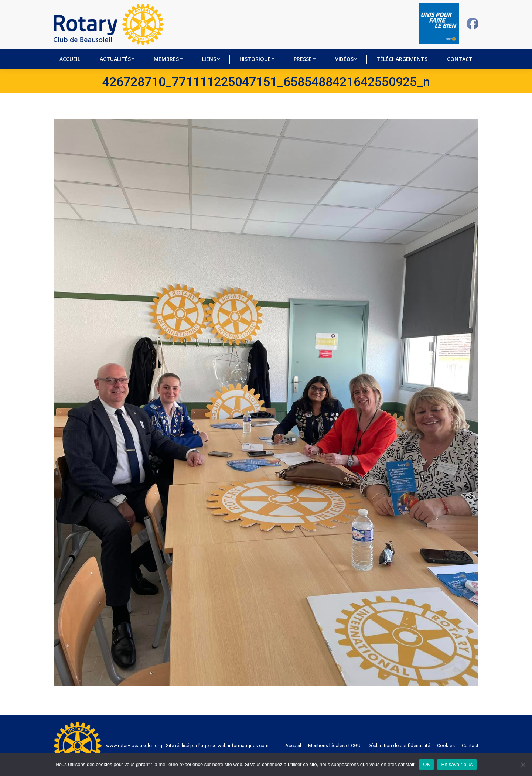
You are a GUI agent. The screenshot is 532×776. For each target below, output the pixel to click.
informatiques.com (248, 746)
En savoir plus (457, 764)
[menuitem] (70, 59)
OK (427, 764)
